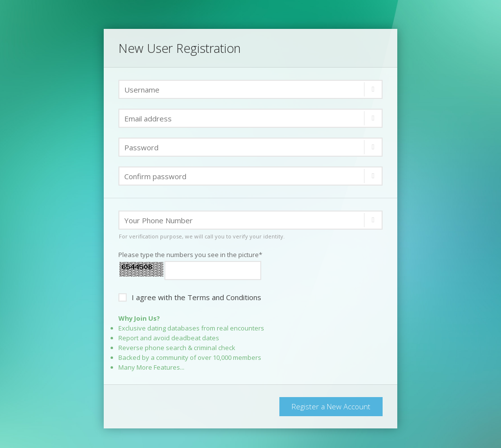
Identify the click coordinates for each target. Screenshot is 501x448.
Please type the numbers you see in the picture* (190, 255)
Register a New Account (331, 406)
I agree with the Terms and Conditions (190, 296)
